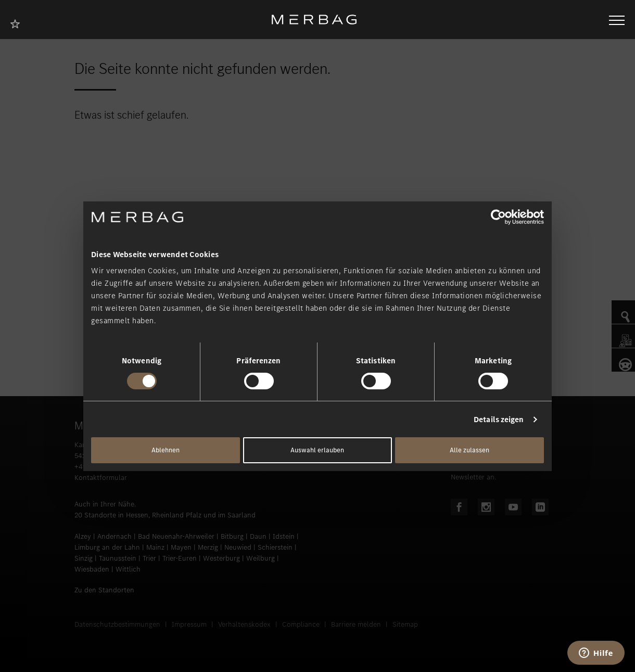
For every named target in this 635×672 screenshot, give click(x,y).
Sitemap (405, 624)
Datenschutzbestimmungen (117, 624)
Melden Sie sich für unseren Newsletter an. (495, 472)
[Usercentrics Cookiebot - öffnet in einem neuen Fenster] (498, 217)
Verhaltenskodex (244, 624)
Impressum (189, 624)
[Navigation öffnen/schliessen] (617, 19)
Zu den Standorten (104, 590)
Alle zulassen (469, 450)
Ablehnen (166, 450)
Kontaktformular (101, 478)
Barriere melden (356, 624)
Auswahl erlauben (317, 450)
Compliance (301, 624)
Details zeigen (499, 420)
